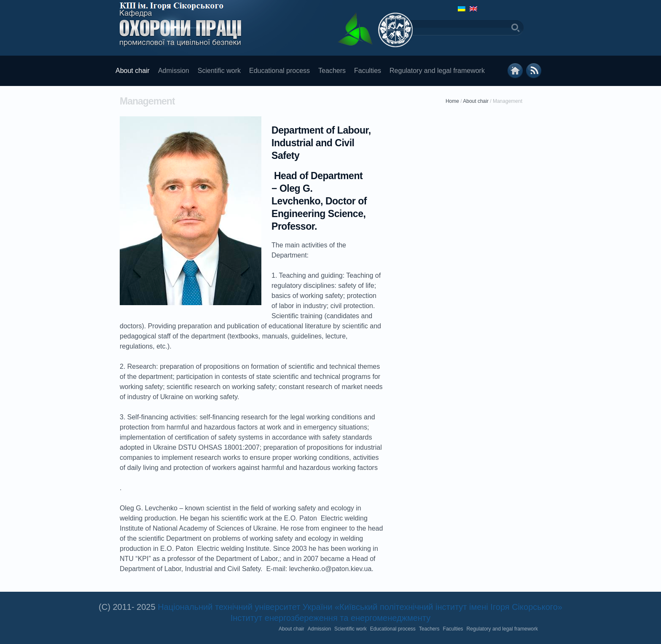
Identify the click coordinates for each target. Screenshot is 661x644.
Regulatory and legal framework (437, 71)
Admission (174, 71)
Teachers (332, 71)
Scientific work (219, 71)
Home (452, 101)
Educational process (279, 71)
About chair (133, 71)
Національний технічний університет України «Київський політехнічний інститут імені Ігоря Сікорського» (360, 607)
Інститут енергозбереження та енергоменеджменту (330, 618)
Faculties (368, 71)
